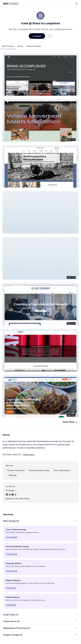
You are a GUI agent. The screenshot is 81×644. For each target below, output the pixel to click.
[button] (40, 74)
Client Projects (8, 46)
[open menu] (76, 4)
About (20, 46)
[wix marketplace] (11, 4)
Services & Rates (34, 46)
